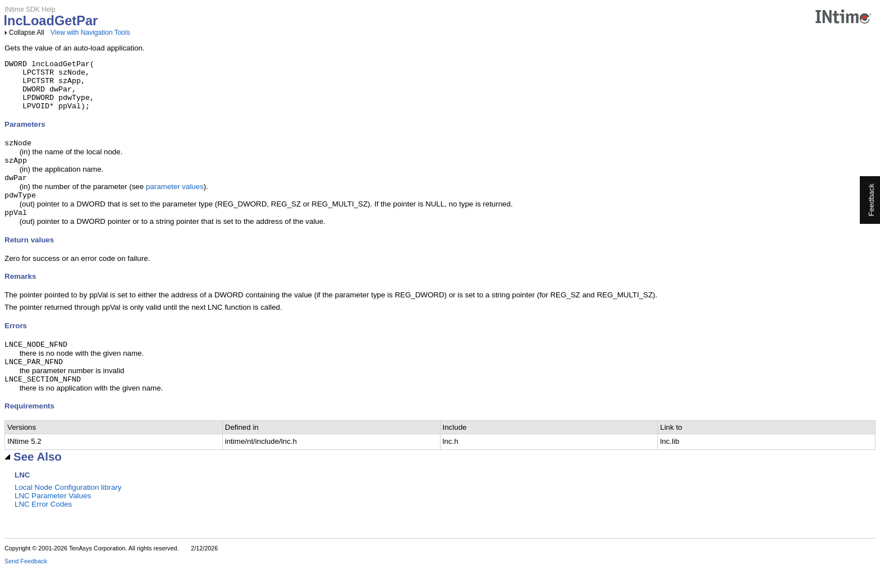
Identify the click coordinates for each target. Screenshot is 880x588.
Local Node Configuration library (68, 506)
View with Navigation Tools (90, 33)
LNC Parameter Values (53, 515)
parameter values (175, 200)
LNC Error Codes (43, 523)
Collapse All (27, 33)
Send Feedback (26, 580)
